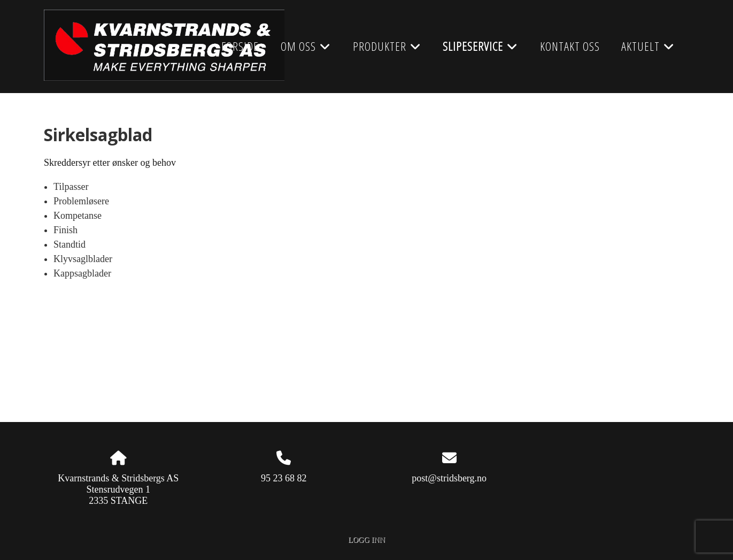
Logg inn (366, 540)
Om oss (306, 50)
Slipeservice (480, 50)
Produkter (387, 50)
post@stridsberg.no (449, 478)
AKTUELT (648, 50)
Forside (240, 46)
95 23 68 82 (284, 478)
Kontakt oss (570, 46)
